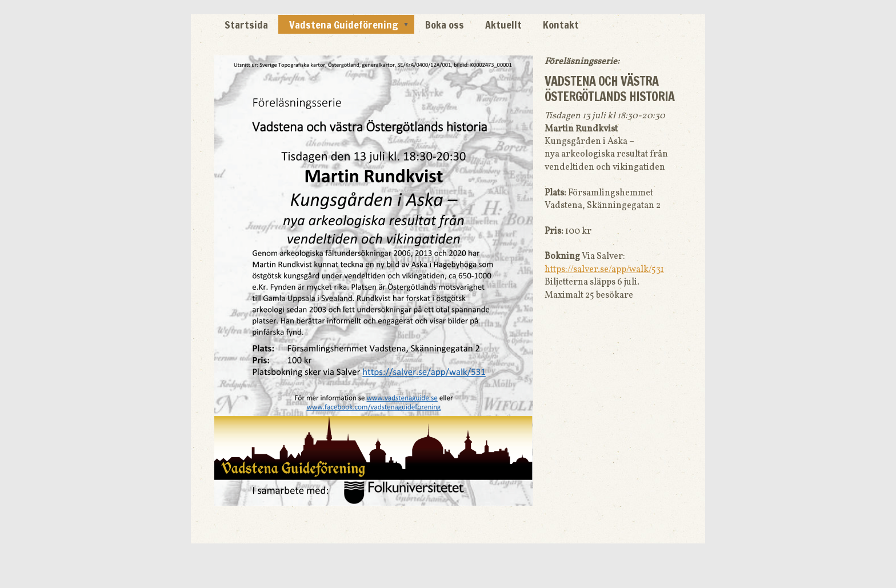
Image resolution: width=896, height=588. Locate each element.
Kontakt (561, 25)
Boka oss (445, 25)
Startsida (246, 25)
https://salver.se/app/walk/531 (604, 270)
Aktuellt (503, 25)
